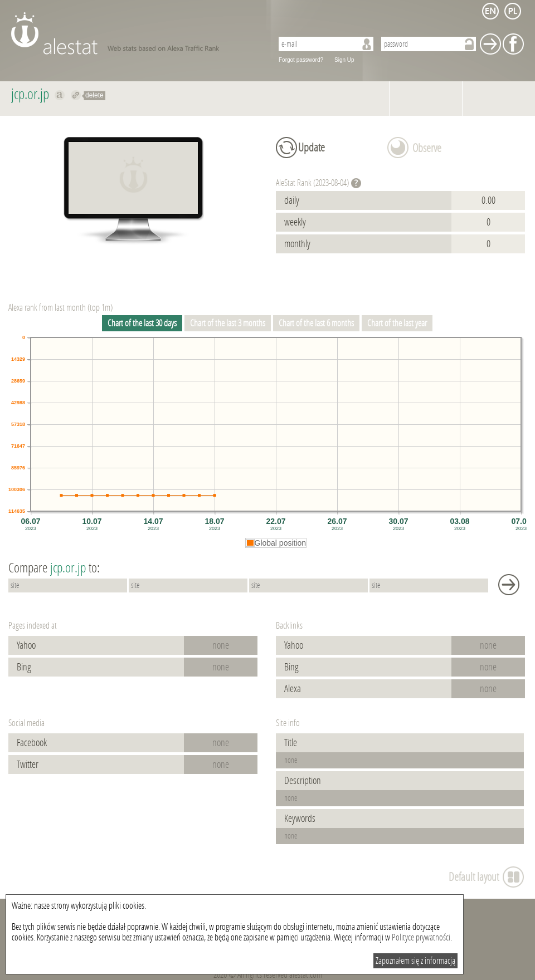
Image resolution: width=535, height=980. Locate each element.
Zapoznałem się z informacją (415, 961)
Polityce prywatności (421, 937)
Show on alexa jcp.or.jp (60, 95)
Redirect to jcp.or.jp (76, 95)
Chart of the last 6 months (316, 323)
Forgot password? (301, 60)
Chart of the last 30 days (142, 323)
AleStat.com (135, 33)
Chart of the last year (397, 323)
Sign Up (344, 60)
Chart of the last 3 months (228, 323)
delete (94, 95)
